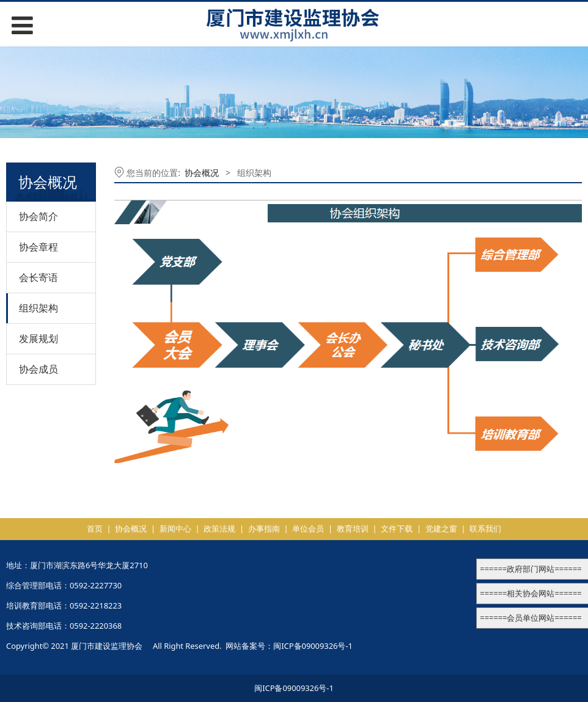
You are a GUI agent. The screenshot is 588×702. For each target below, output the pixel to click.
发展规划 (39, 338)
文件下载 (397, 528)
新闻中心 (175, 528)
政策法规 (219, 528)
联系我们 (485, 528)
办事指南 (264, 528)
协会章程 (39, 247)
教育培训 (353, 528)
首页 (95, 528)
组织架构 (39, 308)
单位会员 (308, 528)
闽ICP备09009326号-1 (313, 646)
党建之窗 (441, 528)
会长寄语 (39, 277)
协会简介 (39, 216)
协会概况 (202, 173)
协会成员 (39, 369)
